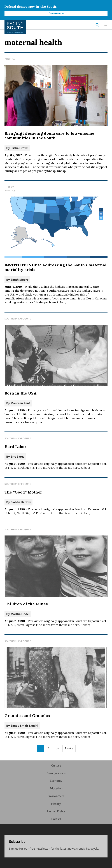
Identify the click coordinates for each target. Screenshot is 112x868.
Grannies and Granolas (27, 716)
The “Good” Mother (23, 492)
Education (56, 788)
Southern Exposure (18, 319)
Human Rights (56, 811)
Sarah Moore (20, 280)
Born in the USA (21, 393)
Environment (56, 796)
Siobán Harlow (21, 502)
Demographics (56, 773)
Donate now (56, 13)
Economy (56, 781)
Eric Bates (17, 456)
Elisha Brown (20, 148)
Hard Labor (15, 447)
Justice (9, 187)
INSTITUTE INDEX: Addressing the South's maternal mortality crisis (55, 267)
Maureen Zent (20, 403)
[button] (106, 25)
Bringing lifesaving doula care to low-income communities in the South (49, 136)
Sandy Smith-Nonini (24, 726)
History (56, 804)
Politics (10, 59)
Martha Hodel (20, 614)
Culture (56, 765)
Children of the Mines (26, 604)
